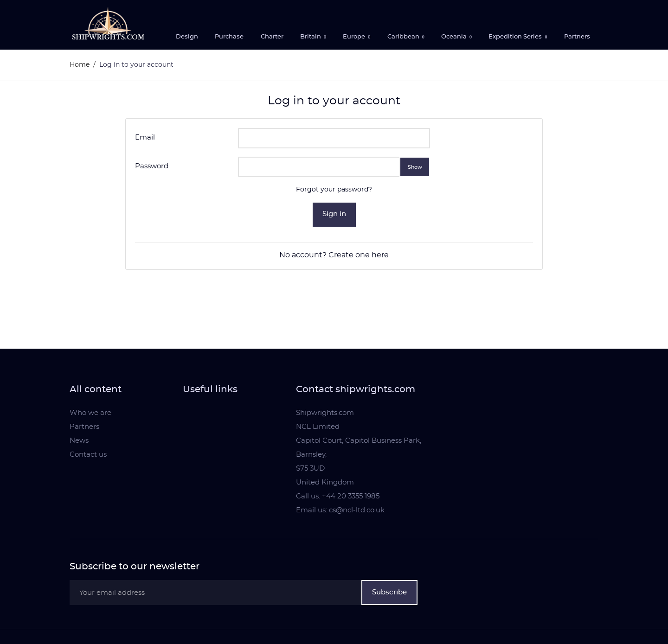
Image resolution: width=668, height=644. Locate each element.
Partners (577, 37)
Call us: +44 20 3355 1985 (338, 496)
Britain (311, 37)
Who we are (90, 413)
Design (187, 37)
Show (415, 167)
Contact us (88, 455)
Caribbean (404, 37)
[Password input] (319, 167)
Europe (355, 37)
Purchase (229, 37)
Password (152, 166)
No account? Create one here (334, 255)
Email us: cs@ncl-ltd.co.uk (340, 510)
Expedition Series (516, 37)
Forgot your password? (334, 190)
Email (145, 137)
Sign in (334, 214)
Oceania (455, 37)
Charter (272, 37)
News (79, 441)
